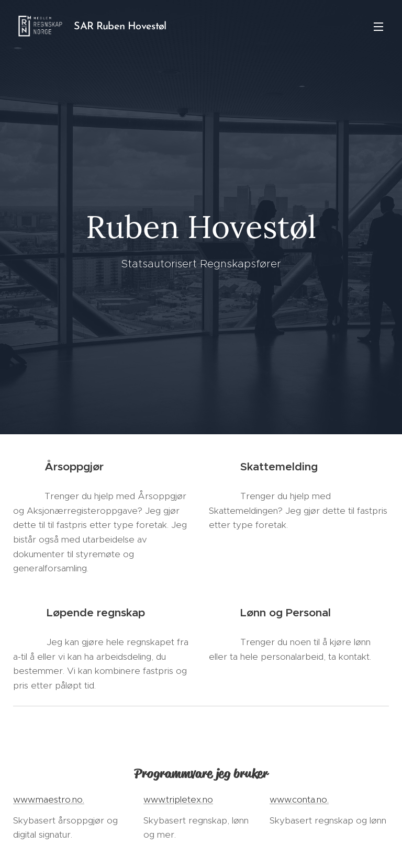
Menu (378, 27)
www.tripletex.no (178, 799)
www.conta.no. (299, 799)
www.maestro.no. (49, 799)
